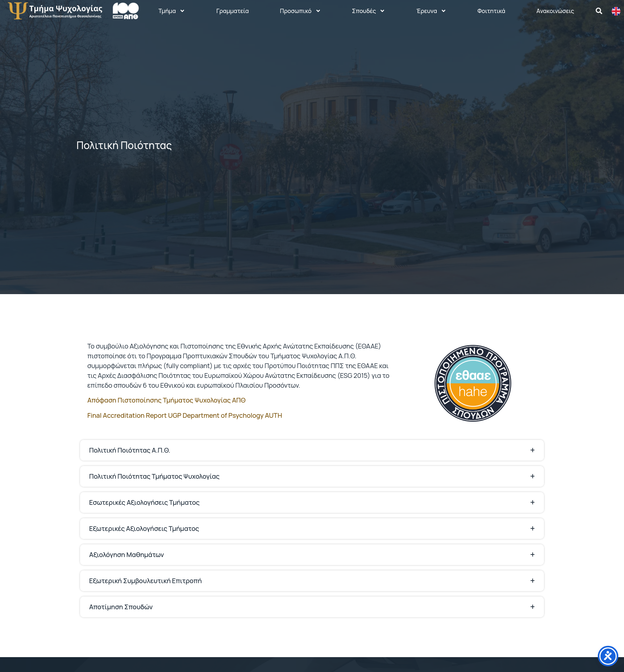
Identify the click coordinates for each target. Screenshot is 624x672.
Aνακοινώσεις (555, 11)
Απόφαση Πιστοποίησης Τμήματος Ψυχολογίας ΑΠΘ (167, 400)
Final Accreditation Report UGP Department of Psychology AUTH (185, 415)
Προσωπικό (300, 11)
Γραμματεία (233, 11)
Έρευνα (431, 11)
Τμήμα (172, 11)
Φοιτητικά (492, 11)
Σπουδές (369, 11)
